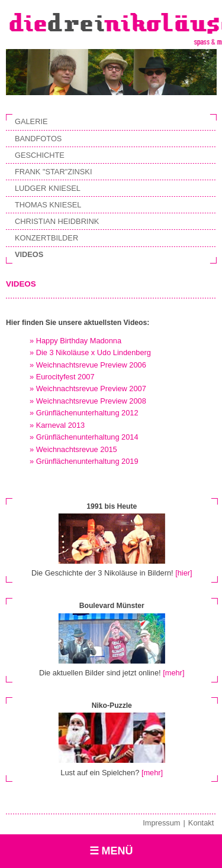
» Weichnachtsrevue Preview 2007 (88, 389)
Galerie (31, 121)
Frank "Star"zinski (53, 172)
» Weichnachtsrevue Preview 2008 (88, 401)
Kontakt (201, 823)
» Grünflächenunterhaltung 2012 (84, 413)
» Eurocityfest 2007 (62, 377)
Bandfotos (38, 139)
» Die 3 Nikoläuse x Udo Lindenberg (90, 352)
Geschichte (40, 155)
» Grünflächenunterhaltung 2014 (84, 437)
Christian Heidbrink (57, 221)
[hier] (184, 573)
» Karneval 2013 (57, 425)
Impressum (161, 823)
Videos (29, 254)
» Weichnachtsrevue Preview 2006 (88, 365)
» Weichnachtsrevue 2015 (73, 449)
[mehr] (173, 673)
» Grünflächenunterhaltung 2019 (84, 461)
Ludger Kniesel (48, 188)
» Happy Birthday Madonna (75, 341)
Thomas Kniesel (48, 205)
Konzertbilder (46, 238)
